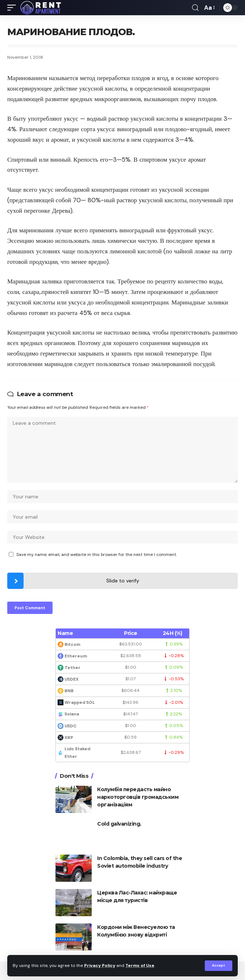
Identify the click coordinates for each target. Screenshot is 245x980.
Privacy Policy (100, 966)
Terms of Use (140, 966)
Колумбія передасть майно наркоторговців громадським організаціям (138, 797)
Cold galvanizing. (119, 824)
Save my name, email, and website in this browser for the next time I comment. (97, 555)
